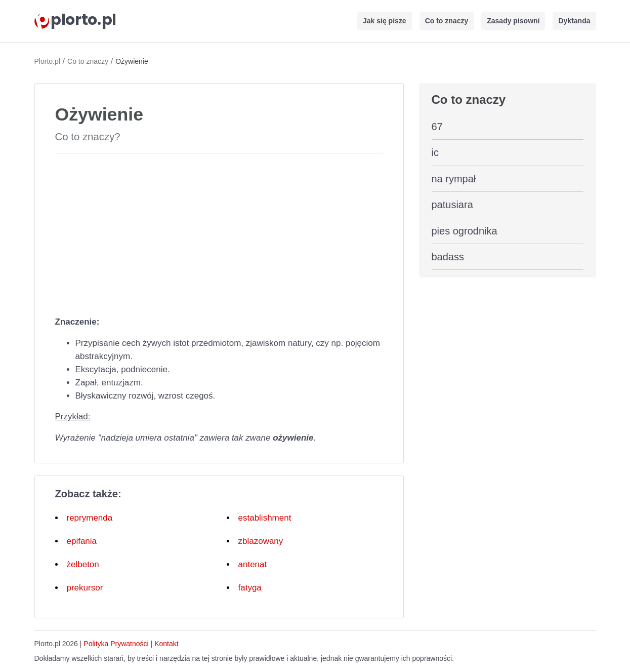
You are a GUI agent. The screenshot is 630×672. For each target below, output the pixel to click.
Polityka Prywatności (116, 644)
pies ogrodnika (465, 231)
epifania (82, 541)
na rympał (454, 179)
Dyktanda (574, 21)
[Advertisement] (219, 232)
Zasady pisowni (513, 21)
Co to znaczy (447, 21)
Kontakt (166, 644)
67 (437, 127)
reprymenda (90, 518)
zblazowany (261, 541)
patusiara (452, 205)
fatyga (250, 588)
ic (435, 152)
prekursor (85, 588)
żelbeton (83, 564)
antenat (253, 564)
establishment (265, 518)
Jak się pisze (385, 21)
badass (448, 257)
